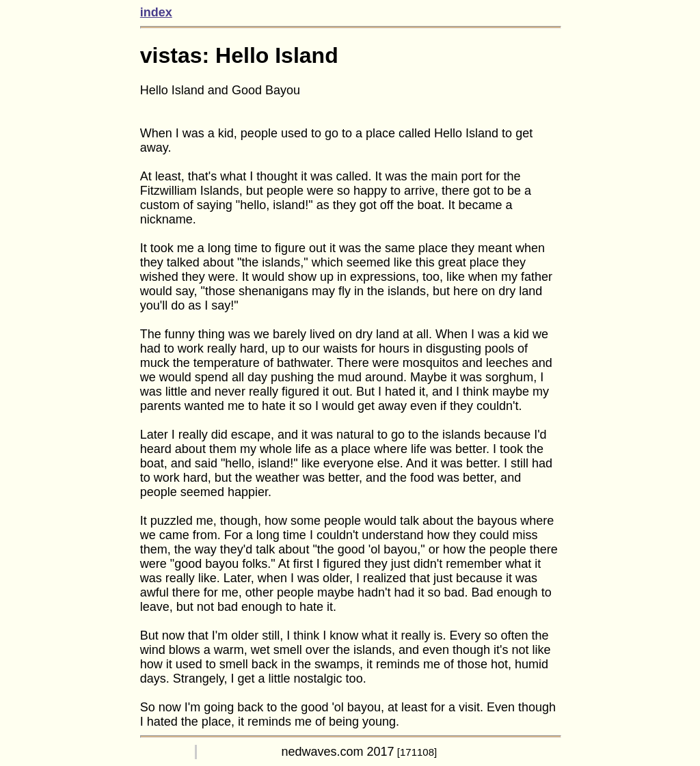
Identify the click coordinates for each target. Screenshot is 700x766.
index (156, 12)
